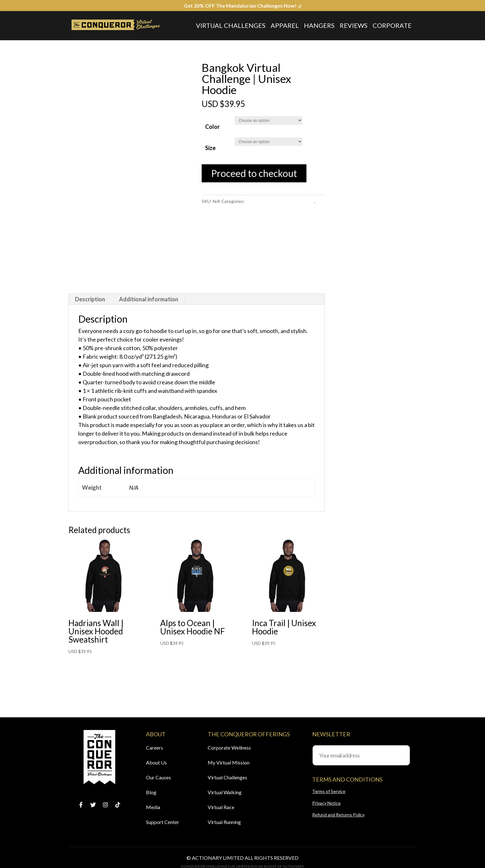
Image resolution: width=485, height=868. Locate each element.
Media (153, 807)
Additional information (149, 299)
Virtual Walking (225, 792)
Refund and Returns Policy (338, 815)
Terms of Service (329, 791)
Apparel (285, 25)
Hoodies (210, 210)
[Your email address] (361, 755)
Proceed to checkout (254, 173)
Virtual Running (224, 822)
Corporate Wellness (229, 748)
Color (212, 127)
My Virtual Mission (229, 762)
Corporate (392, 25)
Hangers (319, 25)
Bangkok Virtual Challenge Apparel (280, 201)
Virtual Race (221, 807)
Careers (154, 748)
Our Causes (158, 777)
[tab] (90, 299)
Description (90, 299)
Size (210, 148)
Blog (151, 792)
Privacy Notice (326, 803)
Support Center (163, 822)
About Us (156, 762)
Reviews (354, 25)
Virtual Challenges (231, 25)
